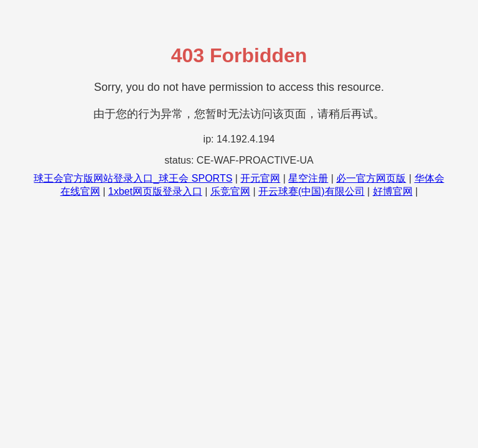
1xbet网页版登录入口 (155, 191)
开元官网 (260, 178)
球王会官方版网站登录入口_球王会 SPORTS (133, 178)
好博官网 (393, 191)
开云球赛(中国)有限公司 (312, 191)
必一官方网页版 (371, 178)
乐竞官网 (230, 191)
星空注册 (308, 178)
